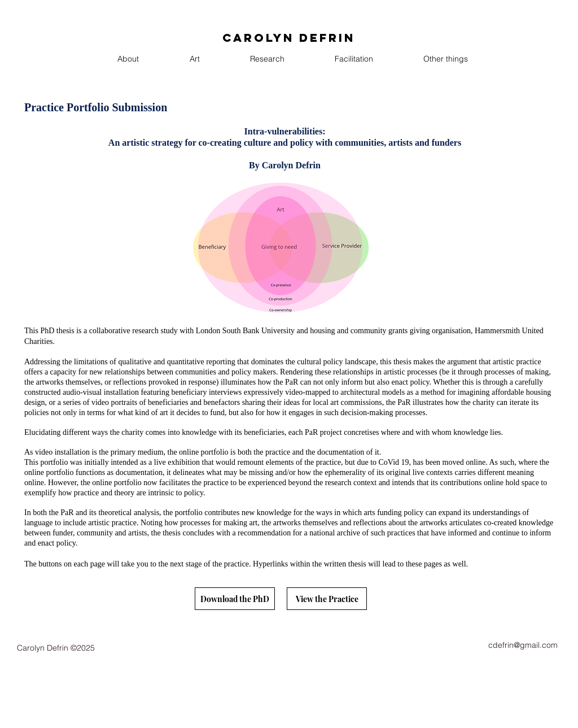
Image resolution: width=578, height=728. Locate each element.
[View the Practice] (327, 599)
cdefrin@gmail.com (523, 645)
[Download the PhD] (235, 599)
